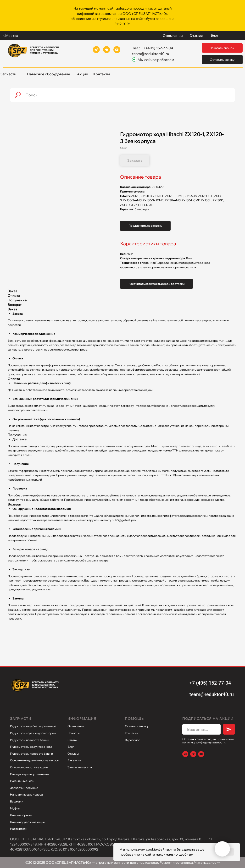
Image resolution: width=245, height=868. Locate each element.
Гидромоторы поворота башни (31, 754)
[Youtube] (201, 754)
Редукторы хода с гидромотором (33, 733)
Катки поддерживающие (27, 822)
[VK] (185, 754)
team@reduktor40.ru (151, 54)
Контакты (132, 733)
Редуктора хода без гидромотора (33, 726)
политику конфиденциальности (204, 742)
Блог (71, 747)
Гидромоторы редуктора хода (31, 747)
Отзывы (73, 754)
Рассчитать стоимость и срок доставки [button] (156, 284)
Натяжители (19, 829)
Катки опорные (21, 815)
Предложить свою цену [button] (145, 226)
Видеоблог (132, 740)
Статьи (72, 740)
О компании (76, 726)
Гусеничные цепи (22, 781)
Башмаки (17, 801)
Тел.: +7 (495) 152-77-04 (153, 48)
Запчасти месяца (80, 767)
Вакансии (74, 760)
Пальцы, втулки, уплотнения (30, 774)
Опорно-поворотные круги (29, 767)
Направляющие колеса (26, 794)
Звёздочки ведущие (24, 788)
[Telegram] (193, 754)
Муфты (15, 808)
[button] (222, 48)
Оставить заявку (137, 726)
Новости (73, 733)
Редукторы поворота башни (30, 740)
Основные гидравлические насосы (35, 760)
